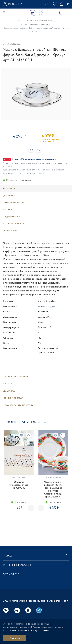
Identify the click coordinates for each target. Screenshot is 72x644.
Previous (31, 508)
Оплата (8, 384)
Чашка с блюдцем (47, 307)
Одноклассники (28, 610)
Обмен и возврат (13, 398)
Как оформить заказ (16, 377)
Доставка (9, 391)
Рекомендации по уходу (18, 405)
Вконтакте (6, 610)
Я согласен (15, 638)
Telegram (17, 610)
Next (41, 508)
